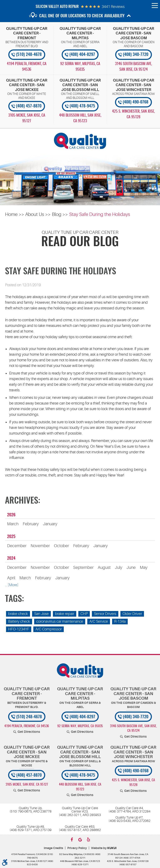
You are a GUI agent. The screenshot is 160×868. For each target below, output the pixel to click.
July (119, 568)
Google (80, 840)
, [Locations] (27, 67)
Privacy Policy (77, 848)
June (131, 568)
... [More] (12, 585)
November (40, 546)
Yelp (88, 840)
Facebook (72, 840)
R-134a (120, 621)
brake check (18, 614)
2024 (11, 558)
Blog (57, 214)
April (11, 578)
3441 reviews (113, 7)
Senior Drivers (105, 614)
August (104, 568)
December (17, 546)
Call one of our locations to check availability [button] (82, 16)
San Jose (41, 614)
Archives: (23, 501)
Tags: (14, 599)
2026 (11, 515)
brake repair (65, 614)
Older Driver (132, 614)
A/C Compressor (49, 629)
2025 (11, 537)
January (50, 524)
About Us (35, 214)
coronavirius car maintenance (60, 621)
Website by (104, 848)
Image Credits (53, 848)
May (144, 568)
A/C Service (99, 621)
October (61, 546)
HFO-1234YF (19, 629)
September (83, 568)
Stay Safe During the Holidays (100, 214)
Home (11, 214)
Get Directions (29, 732)
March (13, 524)
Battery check (19, 621)
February (31, 524)
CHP (84, 614)
